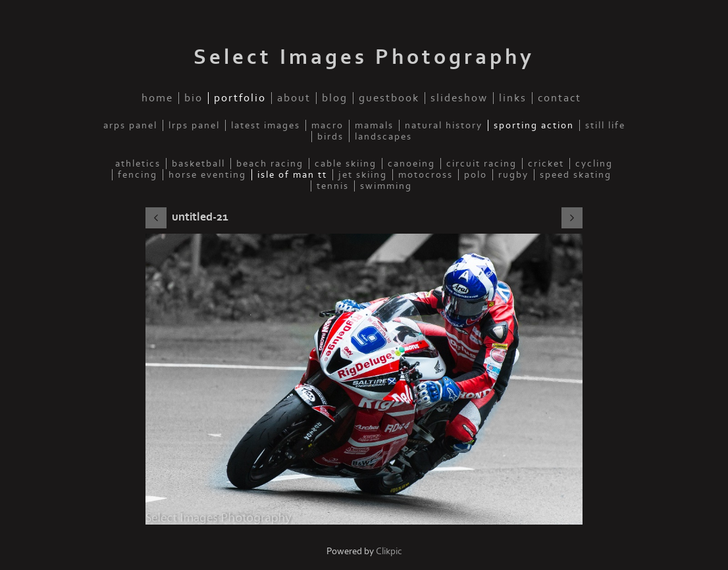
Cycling (594, 164)
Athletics (138, 164)
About (294, 98)
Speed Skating (576, 175)
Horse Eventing (207, 175)
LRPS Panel (194, 125)
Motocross (426, 175)
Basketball (198, 164)
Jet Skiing (363, 175)
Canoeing (411, 164)
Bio (194, 98)
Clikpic (389, 551)
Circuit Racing (481, 164)
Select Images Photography (364, 57)
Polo (476, 175)
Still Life (605, 125)
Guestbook (389, 98)
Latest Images (266, 125)
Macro (327, 125)
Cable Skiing (346, 164)
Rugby (513, 175)
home (157, 98)
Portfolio (240, 98)
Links (513, 98)
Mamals (374, 125)
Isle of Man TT (292, 175)
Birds (330, 137)
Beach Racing (270, 164)
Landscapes (383, 137)
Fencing (138, 175)
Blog (335, 98)
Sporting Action (534, 125)
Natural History (444, 125)
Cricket (546, 164)
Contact (559, 98)
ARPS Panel (130, 125)
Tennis (333, 186)
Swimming (386, 186)
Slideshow (459, 98)
